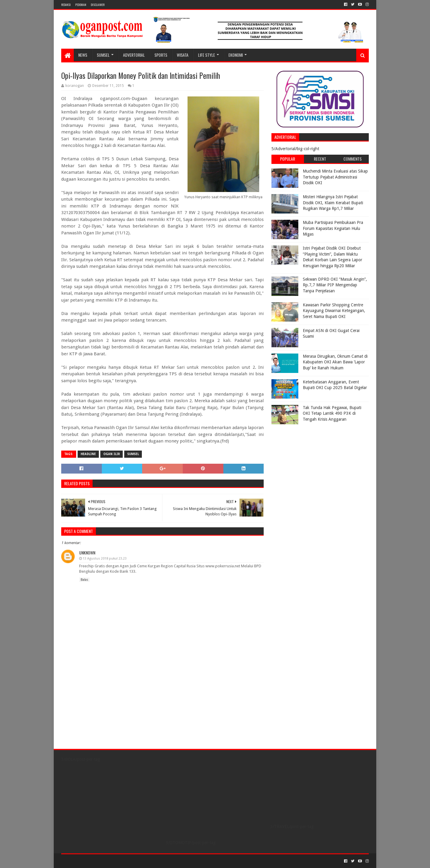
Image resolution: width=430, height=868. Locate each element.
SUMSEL (103, 55)
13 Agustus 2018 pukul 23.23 (105, 559)
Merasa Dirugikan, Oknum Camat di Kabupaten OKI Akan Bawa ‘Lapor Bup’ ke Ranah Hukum (335, 362)
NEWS (83, 55)
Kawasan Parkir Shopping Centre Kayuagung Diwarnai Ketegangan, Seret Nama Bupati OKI (334, 311)
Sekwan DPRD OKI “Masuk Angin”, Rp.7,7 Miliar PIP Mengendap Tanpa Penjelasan (335, 285)
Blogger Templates (129, 861)
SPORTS (161, 55)
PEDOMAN (81, 5)
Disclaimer (98, 5)
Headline (88, 454)
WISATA (183, 55)
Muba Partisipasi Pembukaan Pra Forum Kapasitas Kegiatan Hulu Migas (333, 228)
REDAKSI (66, 5)
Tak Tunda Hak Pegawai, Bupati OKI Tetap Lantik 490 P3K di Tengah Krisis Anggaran (332, 413)
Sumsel (133, 454)
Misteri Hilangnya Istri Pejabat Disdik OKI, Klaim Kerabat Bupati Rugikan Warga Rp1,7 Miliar (333, 203)
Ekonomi (236, 55)
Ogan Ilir (112, 454)
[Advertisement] (309, 465)
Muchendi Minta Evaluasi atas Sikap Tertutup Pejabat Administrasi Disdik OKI (335, 177)
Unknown (87, 553)
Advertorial (134, 55)
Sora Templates (94, 861)
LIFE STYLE (206, 55)
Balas (84, 580)
